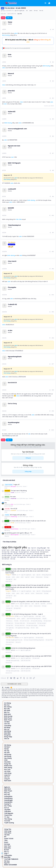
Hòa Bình (7, 762)
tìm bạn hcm (44, 552)
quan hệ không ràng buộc (34, 619)
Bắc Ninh (7, 711)
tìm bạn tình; (10, 625)
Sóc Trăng (8, 806)
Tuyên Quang (9, 823)
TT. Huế (7, 817)
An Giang (8, 703)
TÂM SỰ (7, 536)
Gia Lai (7, 739)
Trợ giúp (7, 687)
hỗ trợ (17, 606)
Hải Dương (8, 754)
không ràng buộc (47, 575)
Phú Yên (7, 795)
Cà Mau (7, 722)
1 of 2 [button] (3, 18)
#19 (53, 411)
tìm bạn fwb (6, 552)
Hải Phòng (7, 494)
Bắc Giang (8, 707)
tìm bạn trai (47, 555)
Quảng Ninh (8, 802)
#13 (53, 269)
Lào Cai (7, 777)
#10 (53, 215)
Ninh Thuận (8, 791)
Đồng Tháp (8, 737)
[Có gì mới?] (54, 3)
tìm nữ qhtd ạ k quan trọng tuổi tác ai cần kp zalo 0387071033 (31, 656)
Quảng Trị (8, 804)
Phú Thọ (7, 793)
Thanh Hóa (8, 815)
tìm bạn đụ (42, 625)
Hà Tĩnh (7, 753)
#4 (53, 98)
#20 (53, 430)
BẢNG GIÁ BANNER (11, 865)
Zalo (4, 85)
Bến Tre (7, 712)
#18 (53, 390)
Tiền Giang (8, 819)
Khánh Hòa (8, 766)
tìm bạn (48, 550)
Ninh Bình (8, 789)
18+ (5, 837)
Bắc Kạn (7, 705)
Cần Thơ (7, 724)
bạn (29, 548)
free (12, 606)
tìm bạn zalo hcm (20, 625)
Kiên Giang (8, 768)
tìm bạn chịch (47, 621)
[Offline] (7, 23)
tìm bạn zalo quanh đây (13, 660)
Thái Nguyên (9, 813)
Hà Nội (6, 749)
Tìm (9, 527)
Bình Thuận (8, 720)
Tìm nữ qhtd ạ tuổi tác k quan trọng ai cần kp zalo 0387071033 (31, 666)
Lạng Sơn (7, 775)
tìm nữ (41, 11)
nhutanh (8, 658)
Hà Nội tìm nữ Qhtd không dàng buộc (23, 648)
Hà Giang (8, 745)
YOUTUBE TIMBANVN (11, 859)
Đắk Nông (7, 530)
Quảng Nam (8, 798)
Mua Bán (7, 857)
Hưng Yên (8, 764)
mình (12, 550)
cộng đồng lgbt (41, 548)
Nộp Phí (7, 863)
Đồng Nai (7, 735)
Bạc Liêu (7, 709)
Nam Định (8, 781)
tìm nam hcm (10, 642)
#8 (53, 170)
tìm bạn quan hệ (40, 554)
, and (17, 48)
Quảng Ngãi (8, 800)
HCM (6, 488)
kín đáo (8, 577)
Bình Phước (8, 718)
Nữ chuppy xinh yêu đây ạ (15, 515)
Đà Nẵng (7, 500)
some (28, 550)
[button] (3, 687)
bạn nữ (34, 548)
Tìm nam (10, 497)
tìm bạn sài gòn (7, 555)
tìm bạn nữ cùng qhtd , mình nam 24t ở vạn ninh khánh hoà (30, 601)
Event (6, 842)
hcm (8, 550)
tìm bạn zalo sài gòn (32, 625)
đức (37, 628)
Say (6, 503)
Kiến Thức (8, 846)
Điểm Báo (8, 848)
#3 (53, 81)
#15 (53, 312)
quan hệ (18, 550)
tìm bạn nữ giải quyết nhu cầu (14, 640)
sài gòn (23, 550)
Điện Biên (7, 733)
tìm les (36, 11)
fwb (17, 219)
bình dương (31, 200)
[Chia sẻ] (51, 30)
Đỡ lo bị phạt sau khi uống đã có (28, 41)
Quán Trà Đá (9, 839)
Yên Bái (7, 835)
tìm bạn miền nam (20, 554)
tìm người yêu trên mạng (35, 557)
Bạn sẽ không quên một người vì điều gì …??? (18, 533)
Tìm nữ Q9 (11, 509)
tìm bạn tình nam (37, 555)
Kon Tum (7, 769)
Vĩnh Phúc (8, 833)
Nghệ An (7, 787)
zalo (4, 68)
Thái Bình (8, 811)
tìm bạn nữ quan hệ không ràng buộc (34, 640)
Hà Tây (7, 751)
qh (29, 434)
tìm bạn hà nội (35, 552)
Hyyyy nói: (7, 175)
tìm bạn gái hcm (24, 552)
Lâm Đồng (8, 773)
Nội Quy (7, 861)
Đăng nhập (28, 472)
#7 (53, 153)
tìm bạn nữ (30, 554)
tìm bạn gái (14, 552)
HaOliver (8, 650)
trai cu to (18, 642)
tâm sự (34, 550)
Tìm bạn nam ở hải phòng (16, 491)
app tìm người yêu (19, 11)
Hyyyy (4, 11)
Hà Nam (7, 747)
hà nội (4, 550)
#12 (53, 252)
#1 (53, 29)
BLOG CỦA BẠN (9, 506)
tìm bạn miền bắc (7, 554)
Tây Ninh (7, 810)
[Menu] (2, 3)
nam (5, 104)
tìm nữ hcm (6, 559)
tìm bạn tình (26, 555)
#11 (53, 233)
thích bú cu (9, 621)
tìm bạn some (17, 555)
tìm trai (13, 559)
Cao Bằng (8, 726)
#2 (53, 62)
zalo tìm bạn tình (26, 660)
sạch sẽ (27, 577)
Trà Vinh (7, 821)
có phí (8, 606)
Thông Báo (8, 855)
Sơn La (6, 808)
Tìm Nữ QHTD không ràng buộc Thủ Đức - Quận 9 (27, 614)
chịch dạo (38, 616)
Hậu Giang (8, 758)
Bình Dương (6, 35)
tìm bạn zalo (6, 557)
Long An (7, 779)
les (27, 11)
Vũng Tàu (8, 829)
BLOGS (7, 850)
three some (41, 550)
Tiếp (9, 18)
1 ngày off (12, 485)
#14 (53, 295)
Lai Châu (7, 771)
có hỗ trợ (49, 604)
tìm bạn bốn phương (36, 621)
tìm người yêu (22, 557)
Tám (6, 840)
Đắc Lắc (7, 729)
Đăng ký (28, 458)
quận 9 (23, 619)
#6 (53, 136)
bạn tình (43, 604)
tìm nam (13, 557)
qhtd (31, 11)
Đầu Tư (7, 852)
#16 (53, 338)
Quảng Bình (8, 797)
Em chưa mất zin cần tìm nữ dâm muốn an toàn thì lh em (25, 521)
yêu (15, 579)
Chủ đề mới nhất (9, 480)
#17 (53, 364)
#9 (53, 196)
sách (22, 577)
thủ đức (16, 621)
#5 (53, 119)
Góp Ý (6, 854)
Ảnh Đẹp (7, 844)
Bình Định (8, 714)
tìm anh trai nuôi (25, 621)
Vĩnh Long (8, 831)
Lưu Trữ (18, 575)
